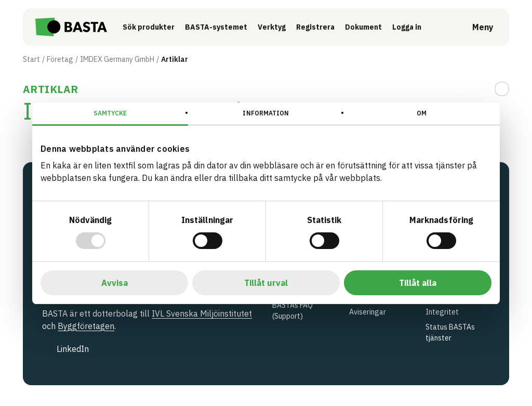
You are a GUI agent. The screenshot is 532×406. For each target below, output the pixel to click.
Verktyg (273, 27)
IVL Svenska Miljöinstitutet (202, 313)
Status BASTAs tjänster (450, 332)
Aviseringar (368, 312)
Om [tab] (422, 113)
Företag (60, 59)
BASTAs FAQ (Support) (292, 311)
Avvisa (115, 283)
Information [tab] (266, 113)
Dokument (364, 27)
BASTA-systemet (217, 27)
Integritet (442, 312)
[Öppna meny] (476, 27)
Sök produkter (150, 27)
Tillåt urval (266, 283)
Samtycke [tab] (110, 113)
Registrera (316, 27)
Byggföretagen (86, 326)
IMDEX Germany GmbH (117, 59)
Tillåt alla (418, 283)
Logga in (410, 27)
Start (31, 59)
